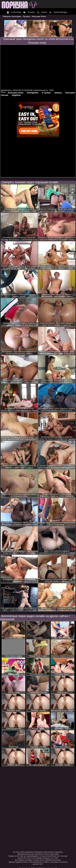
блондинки (33, 93)
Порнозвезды (60, 12)
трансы (58, 93)
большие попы (16, 93)
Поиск (44, 12)
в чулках (46, 93)
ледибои (16, 95)
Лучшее (31, 12)
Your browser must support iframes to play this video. (38, 67)
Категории (16, 12)
